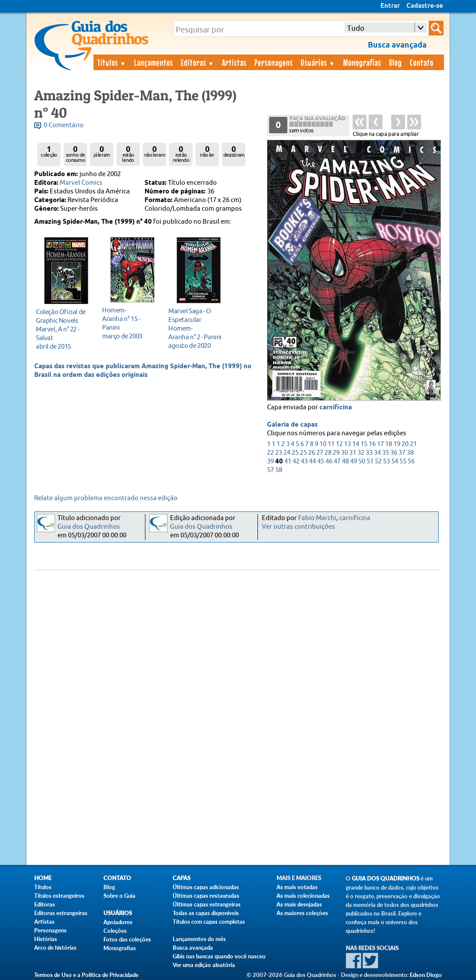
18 (389, 444)
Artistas (234, 62)
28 (328, 453)
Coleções (115, 931)
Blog (396, 62)
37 (402, 453)
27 (320, 453)
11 (331, 444)
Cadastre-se (425, 6)
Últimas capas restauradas (206, 896)
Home (43, 878)
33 (369, 453)
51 (370, 461)
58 (279, 470)
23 (279, 453)
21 (413, 444)
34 (377, 453)
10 (323, 444)
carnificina (336, 408)
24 (287, 453)
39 (270, 461)
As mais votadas (297, 887)
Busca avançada (193, 948)
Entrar (390, 6)
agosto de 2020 (196, 328)
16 (372, 444)
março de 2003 (130, 323)
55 (403, 461)
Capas (182, 878)
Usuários (318, 62)
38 (410, 453)
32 (361, 453)
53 (386, 461)
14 (356, 444)
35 (386, 453)
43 (304, 461)
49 (354, 461)
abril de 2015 (64, 329)
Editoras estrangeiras (61, 913)
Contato (422, 62)
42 (296, 461)
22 (270, 453)
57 (270, 470)
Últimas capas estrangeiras (207, 904)
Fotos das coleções (127, 939)
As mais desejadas (299, 904)
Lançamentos (154, 62)
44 (312, 461)
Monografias (362, 62)
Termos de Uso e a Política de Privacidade (86, 975)
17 (380, 444)
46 (329, 461)
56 (411, 461)
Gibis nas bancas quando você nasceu (219, 956)
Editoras (198, 62)
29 (336, 453)
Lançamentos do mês (199, 939)
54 (395, 461)
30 (344, 453)
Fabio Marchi (317, 518)
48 (345, 461)
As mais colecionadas (303, 896)
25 (295, 453)
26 (312, 453)
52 (378, 461)
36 (394, 453)
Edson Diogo (426, 975)
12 (339, 444)
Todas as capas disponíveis (206, 913)
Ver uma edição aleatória (204, 965)
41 (288, 461)
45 (321, 461)
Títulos (112, 62)
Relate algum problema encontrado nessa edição (106, 498)
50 (362, 461)
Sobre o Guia (119, 896)
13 (347, 444)
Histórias (46, 939)
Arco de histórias (55, 948)
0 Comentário (64, 125)
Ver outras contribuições (298, 527)
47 (337, 461)
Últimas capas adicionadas (206, 887)
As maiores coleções (302, 913)
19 (397, 444)
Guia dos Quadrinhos (89, 527)
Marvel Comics (81, 183)
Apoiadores (118, 922)
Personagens (274, 62)
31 (353, 453)
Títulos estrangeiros (59, 896)
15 (364, 444)
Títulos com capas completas (209, 922)
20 (405, 444)
